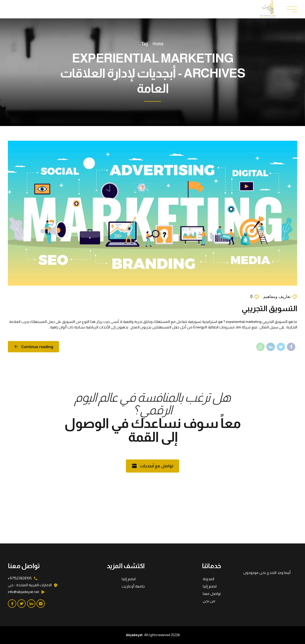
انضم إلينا (210, 586)
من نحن (209, 601)
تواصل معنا (212, 594)
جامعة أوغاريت (133, 586)
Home (158, 44)
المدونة (208, 579)
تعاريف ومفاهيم (277, 297)
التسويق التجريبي (269, 308)
